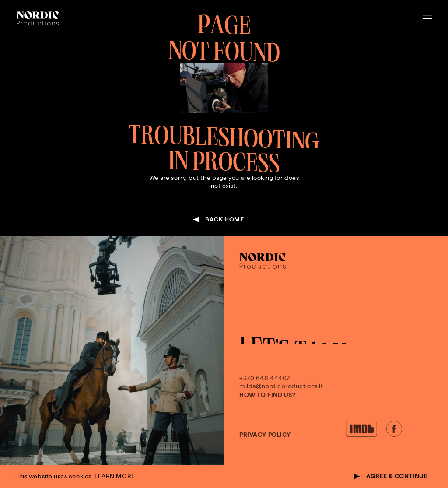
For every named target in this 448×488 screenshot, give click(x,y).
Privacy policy (265, 445)
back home (224, 219)
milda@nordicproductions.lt (281, 397)
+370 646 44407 (265, 389)
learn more (115, 476)
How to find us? (267, 405)
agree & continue (397, 476)
